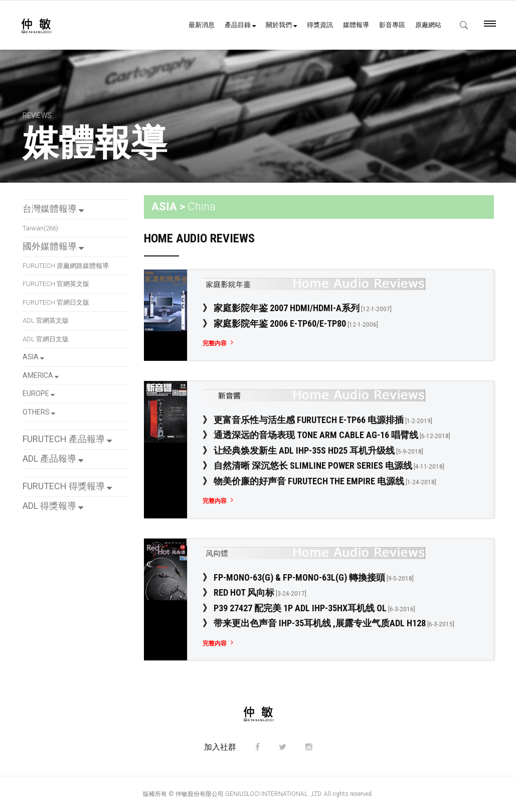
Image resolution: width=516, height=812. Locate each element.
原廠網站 (428, 25)
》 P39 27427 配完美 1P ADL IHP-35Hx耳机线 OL (309, 608)
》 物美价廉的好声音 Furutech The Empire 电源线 (319, 481)
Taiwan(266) (40, 228)
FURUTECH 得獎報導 (67, 486)
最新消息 (202, 25)
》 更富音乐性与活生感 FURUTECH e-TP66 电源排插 (317, 420)
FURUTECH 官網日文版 (56, 302)
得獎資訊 (320, 25)
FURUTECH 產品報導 (67, 439)
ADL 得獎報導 (53, 506)
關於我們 (281, 25)
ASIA (33, 357)
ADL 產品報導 (53, 458)
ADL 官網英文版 (46, 320)
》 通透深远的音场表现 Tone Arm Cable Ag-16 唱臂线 (326, 435)
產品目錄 (240, 25)
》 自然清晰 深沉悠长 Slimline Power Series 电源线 (323, 465)
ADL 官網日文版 (46, 339)
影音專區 (392, 25)
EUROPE (39, 393)
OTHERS (39, 412)
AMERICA (41, 375)
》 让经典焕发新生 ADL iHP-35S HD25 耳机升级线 (313, 450)
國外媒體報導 (53, 246)
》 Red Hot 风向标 (254, 592)
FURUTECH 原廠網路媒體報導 (66, 266)
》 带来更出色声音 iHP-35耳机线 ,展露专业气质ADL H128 (328, 623)
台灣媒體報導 (53, 209)
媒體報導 (356, 25)
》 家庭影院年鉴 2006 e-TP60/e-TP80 (290, 323)
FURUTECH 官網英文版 (56, 284)
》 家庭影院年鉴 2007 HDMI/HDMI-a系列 (297, 308)
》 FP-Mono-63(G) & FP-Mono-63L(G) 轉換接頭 (308, 577)
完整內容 (215, 343)
